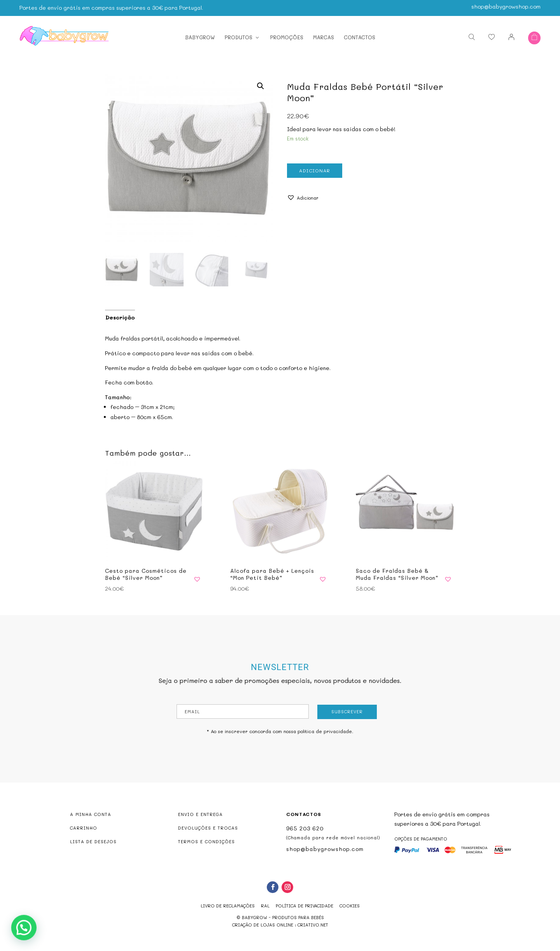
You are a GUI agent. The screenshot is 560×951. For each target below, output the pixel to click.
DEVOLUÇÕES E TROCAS (208, 828)
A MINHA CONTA (91, 814)
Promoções (287, 37)
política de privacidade (325, 731)
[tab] (120, 317)
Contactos (360, 37)
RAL (265, 906)
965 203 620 (305, 828)
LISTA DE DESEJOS (93, 841)
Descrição (120, 317)
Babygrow (200, 37)
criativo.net (313, 925)
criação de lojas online (263, 925)
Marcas (324, 37)
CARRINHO (84, 828)
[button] (303, 198)
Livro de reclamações (228, 906)
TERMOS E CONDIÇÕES (206, 841)
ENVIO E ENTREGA (200, 814)
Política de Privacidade (304, 906)
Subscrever (347, 711)
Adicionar (315, 170)
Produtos (238, 37)
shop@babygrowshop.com (506, 6)
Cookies (350, 906)
